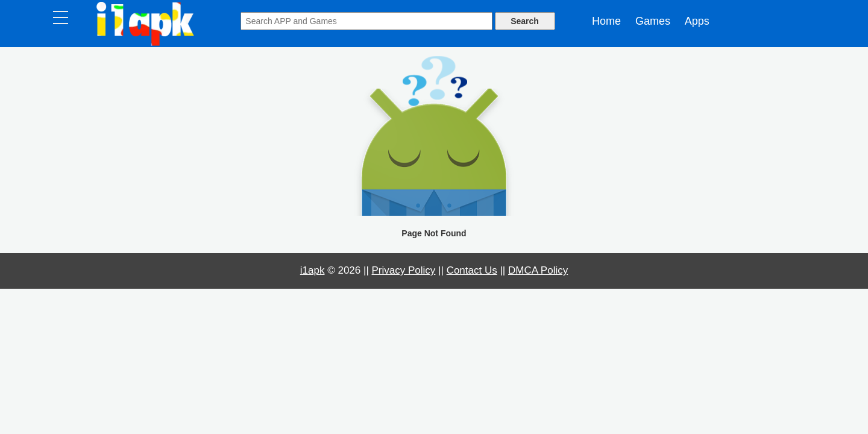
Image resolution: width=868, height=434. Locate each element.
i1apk (313, 270)
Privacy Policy (404, 270)
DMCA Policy (538, 270)
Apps (697, 21)
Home (606, 21)
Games (653, 21)
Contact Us (472, 270)
